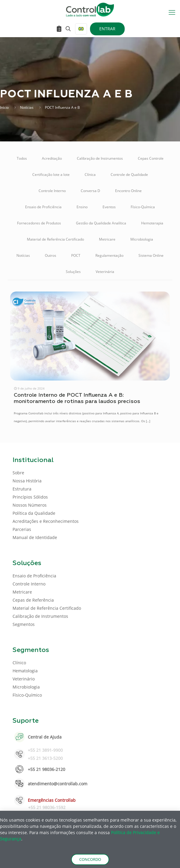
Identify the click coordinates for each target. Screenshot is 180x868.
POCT (76, 255)
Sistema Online (151, 255)
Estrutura (22, 489)
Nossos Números (30, 505)
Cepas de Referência (33, 600)
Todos (22, 158)
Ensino (82, 207)
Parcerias (22, 529)
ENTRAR (107, 29)
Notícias (27, 107)
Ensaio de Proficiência (43, 207)
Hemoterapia (152, 223)
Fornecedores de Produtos (39, 223)
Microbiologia (142, 239)
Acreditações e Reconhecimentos (46, 521)
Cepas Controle (151, 158)
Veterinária (105, 272)
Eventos (109, 207)
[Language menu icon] (81, 29)
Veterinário (24, 679)
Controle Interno (52, 191)
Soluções (73, 272)
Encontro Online (128, 191)
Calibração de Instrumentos (100, 158)
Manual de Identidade (35, 537)
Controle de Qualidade (129, 175)
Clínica (90, 175)
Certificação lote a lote (51, 175)
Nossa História (27, 481)
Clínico (19, 663)
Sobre (18, 473)
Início (4, 107)
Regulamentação (109, 255)
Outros (51, 255)
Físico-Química (143, 207)
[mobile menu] (172, 12)
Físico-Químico (27, 695)
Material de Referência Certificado (55, 239)
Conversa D (90, 191)
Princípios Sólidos (30, 497)
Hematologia (25, 671)
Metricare (107, 239)
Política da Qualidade (34, 513)
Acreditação (52, 158)
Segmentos (24, 624)
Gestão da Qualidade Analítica (101, 223)
